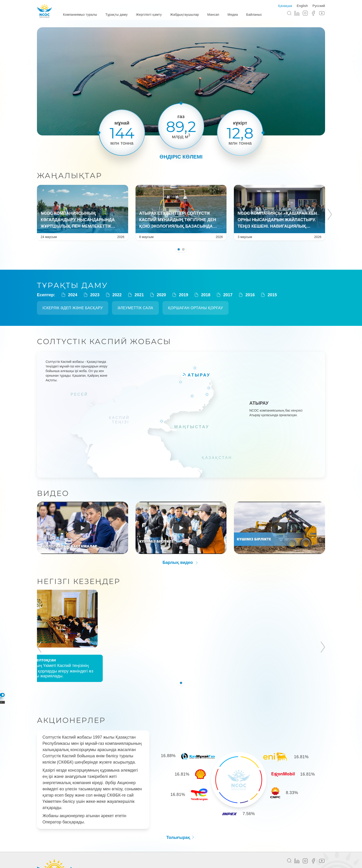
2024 (69, 295)
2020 (158, 295)
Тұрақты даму (116, 15)
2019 (180, 295)
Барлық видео (181, 561)
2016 (246, 295)
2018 (202, 295)
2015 (268, 295)
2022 (113, 295)
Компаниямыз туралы (80, 15)
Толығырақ (181, 810)
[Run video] (83, 526)
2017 (224, 295)
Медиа (233, 15)
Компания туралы (92, 847)
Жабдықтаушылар (185, 15)
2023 (91, 295)
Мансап (213, 15)
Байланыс (254, 15)
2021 (136, 295)
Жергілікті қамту (149, 15)
